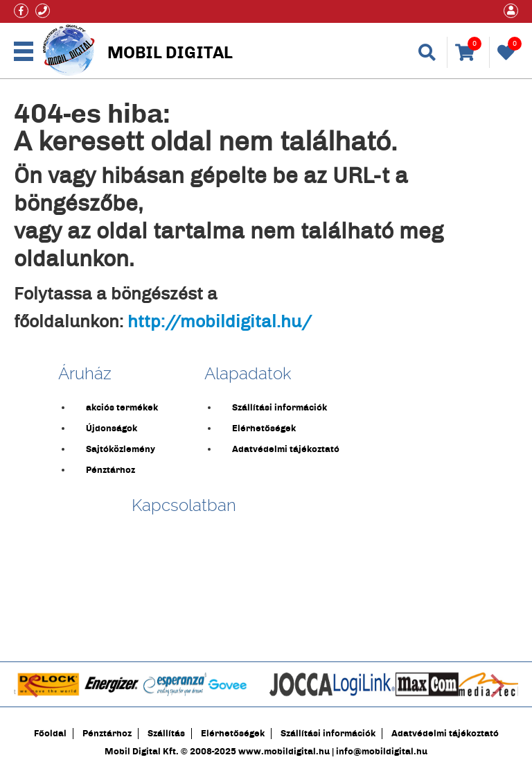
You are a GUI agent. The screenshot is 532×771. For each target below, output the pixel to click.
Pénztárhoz (110, 470)
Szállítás (166, 734)
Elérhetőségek (264, 428)
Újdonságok (112, 428)
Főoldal (50, 734)
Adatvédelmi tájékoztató (286, 449)
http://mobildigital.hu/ (220, 322)
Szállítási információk (280, 408)
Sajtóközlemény (121, 449)
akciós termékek (122, 408)
